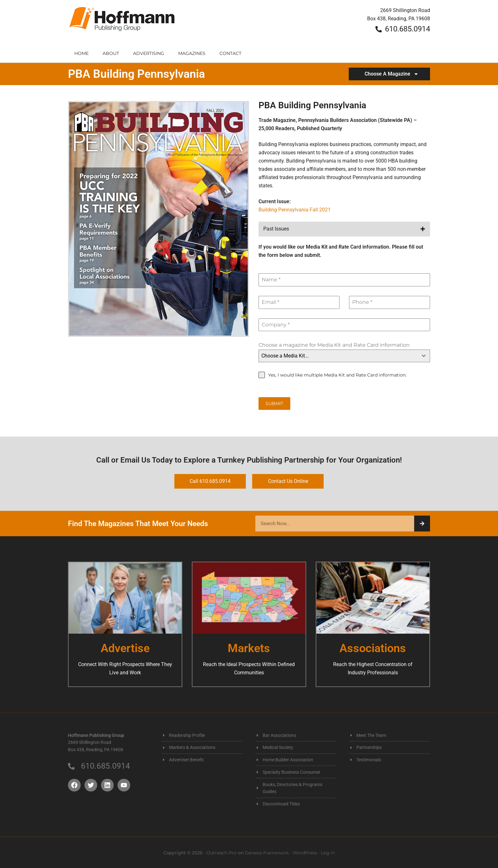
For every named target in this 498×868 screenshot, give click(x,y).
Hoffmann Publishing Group (122, 22)
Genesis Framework (267, 851)
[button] (344, 229)
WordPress (305, 851)
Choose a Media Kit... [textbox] (285, 356)
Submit (274, 404)
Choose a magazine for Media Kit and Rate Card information (334, 345)
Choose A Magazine (392, 74)
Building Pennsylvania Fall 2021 (295, 210)
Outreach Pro (222, 851)
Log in (328, 851)
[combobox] (344, 356)
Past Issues (276, 229)
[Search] (422, 523)
